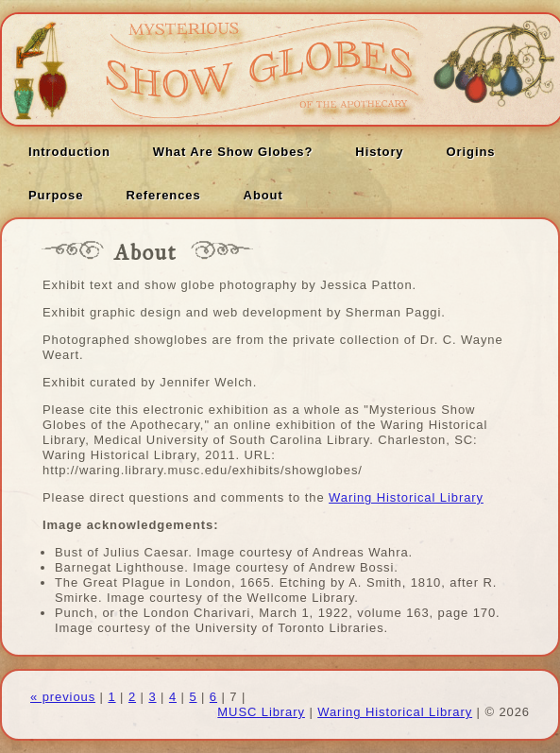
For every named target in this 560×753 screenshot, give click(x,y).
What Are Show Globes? (233, 152)
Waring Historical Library (406, 497)
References (163, 195)
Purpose (56, 195)
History (379, 152)
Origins (471, 152)
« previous (63, 697)
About (263, 195)
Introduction (69, 152)
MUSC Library (261, 712)
